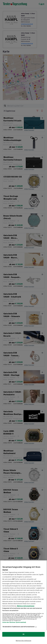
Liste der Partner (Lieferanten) (14, 625)
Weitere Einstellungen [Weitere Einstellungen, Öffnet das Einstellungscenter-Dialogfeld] (23, 641)
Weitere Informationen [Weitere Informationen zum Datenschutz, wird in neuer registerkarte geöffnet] (26, 609)
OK (23, 634)
